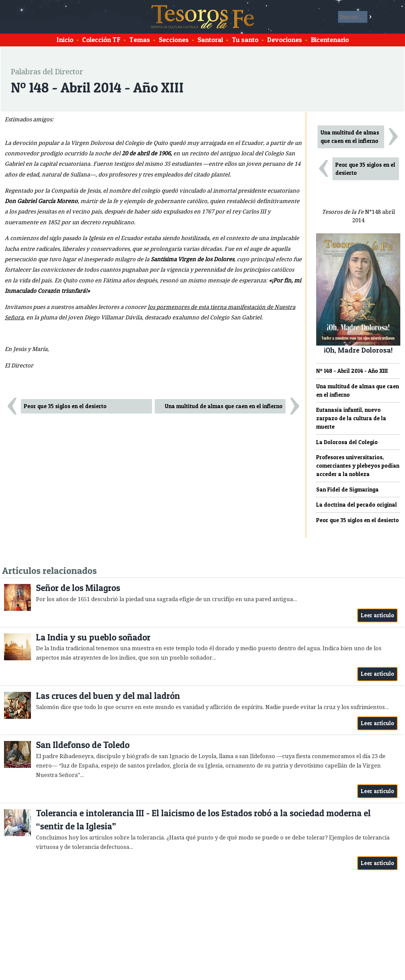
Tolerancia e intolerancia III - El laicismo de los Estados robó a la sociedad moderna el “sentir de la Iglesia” (203, 820)
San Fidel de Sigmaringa (347, 489)
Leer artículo (378, 615)
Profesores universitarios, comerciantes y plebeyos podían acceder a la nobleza (358, 466)
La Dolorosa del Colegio (347, 442)
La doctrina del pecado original (357, 505)
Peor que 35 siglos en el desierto (65, 406)
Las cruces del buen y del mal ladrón (108, 696)
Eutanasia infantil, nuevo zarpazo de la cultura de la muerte (351, 418)
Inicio (65, 40)
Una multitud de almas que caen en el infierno (224, 406)
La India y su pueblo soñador (93, 637)
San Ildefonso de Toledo (83, 745)
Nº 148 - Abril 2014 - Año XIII (352, 371)
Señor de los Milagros (78, 588)
